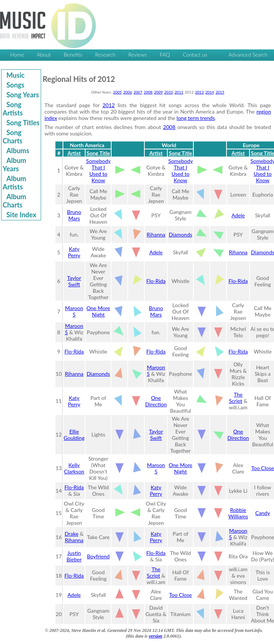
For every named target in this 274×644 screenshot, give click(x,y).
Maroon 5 (74, 311)
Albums (18, 151)
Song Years (23, 95)
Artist (74, 153)
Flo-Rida (156, 281)
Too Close (263, 468)
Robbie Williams (238, 513)
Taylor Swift (74, 281)
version (155, 636)
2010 (169, 92)
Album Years (14, 164)
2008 (148, 92)
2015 (220, 92)
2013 (199, 92)
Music (15, 75)
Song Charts (13, 137)
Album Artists (14, 183)
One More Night (98, 311)
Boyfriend (98, 556)
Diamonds (181, 234)
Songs (15, 85)
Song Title (98, 153)
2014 (210, 92)
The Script (236, 398)
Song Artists (13, 109)
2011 (179, 92)
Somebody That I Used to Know (98, 171)
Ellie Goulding (74, 435)
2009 (158, 92)
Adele (238, 215)
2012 (109, 105)
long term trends (196, 118)
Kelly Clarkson (74, 468)
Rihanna (156, 234)
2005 (117, 92)
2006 (128, 92)
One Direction (156, 401)
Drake (72, 534)
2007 (138, 92)
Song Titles (23, 123)
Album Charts (14, 201)
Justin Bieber (74, 556)
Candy (263, 513)
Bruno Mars (74, 215)
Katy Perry (74, 252)
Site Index (21, 215)
